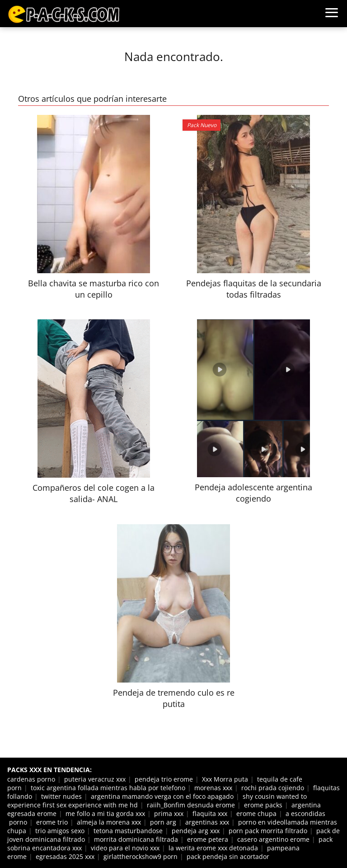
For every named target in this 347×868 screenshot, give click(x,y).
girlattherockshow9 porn (141, 856)
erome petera (208, 839)
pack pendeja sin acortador (228, 856)
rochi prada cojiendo (273, 788)
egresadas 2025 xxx (65, 856)
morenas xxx (213, 788)
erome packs (263, 805)
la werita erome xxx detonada (213, 848)
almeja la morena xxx (109, 822)
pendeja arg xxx (196, 831)
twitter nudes (61, 796)
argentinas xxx (207, 822)
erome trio (52, 822)
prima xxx (169, 813)
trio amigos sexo (60, 831)
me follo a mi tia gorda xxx (105, 813)
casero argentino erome (273, 839)
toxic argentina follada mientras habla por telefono (108, 788)
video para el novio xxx (125, 848)
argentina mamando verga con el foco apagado (162, 796)
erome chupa (256, 813)
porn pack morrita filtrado (268, 831)
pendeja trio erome (164, 779)
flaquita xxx (210, 813)
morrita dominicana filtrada (136, 839)
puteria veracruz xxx (95, 779)
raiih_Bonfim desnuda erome (191, 805)
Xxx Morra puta (225, 779)
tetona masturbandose (128, 831)
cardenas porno (31, 779)
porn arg (163, 822)
